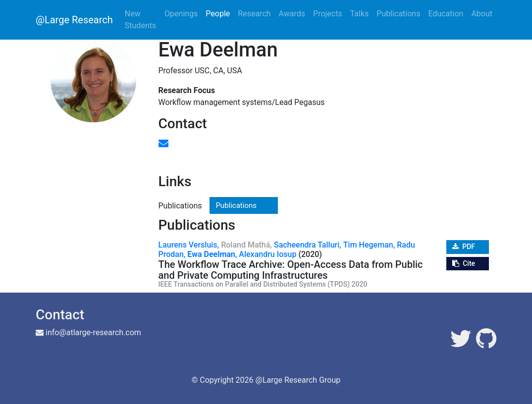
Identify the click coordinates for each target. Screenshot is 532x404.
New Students (140, 20)
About (482, 14)
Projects (328, 14)
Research (254, 14)
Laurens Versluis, (189, 245)
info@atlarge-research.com (93, 332)
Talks (360, 14)
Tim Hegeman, (369, 245)
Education (446, 14)
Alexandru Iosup (267, 254)
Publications (398, 14)
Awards (292, 14)
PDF (464, 247)
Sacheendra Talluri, (308, 245)
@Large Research (74, 20)
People (218, 14)
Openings (181, 14)
